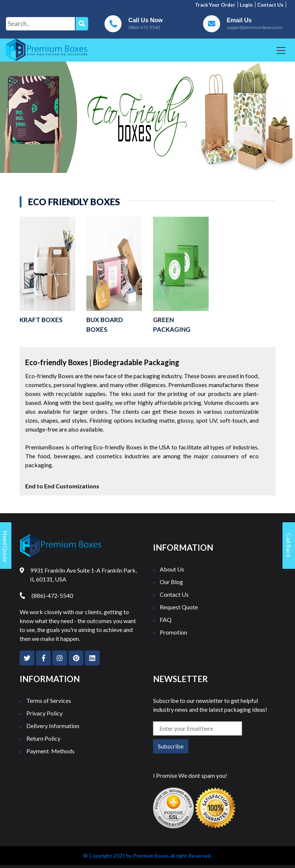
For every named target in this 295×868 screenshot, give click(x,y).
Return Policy (43, 738)
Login (246, 5)
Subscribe (171, 746)
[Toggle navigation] (281, 50)
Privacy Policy (44, 713)
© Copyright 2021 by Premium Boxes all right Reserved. (147, 856)
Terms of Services (49, 700)
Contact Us (174, 594)
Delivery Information (53, 726)
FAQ (166, 620)
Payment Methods (50, 751)
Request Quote (179, 607)
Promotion (173, 632)
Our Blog (171, 582)
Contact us (270, 5)
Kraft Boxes (41, 320)
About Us (172, 569)
